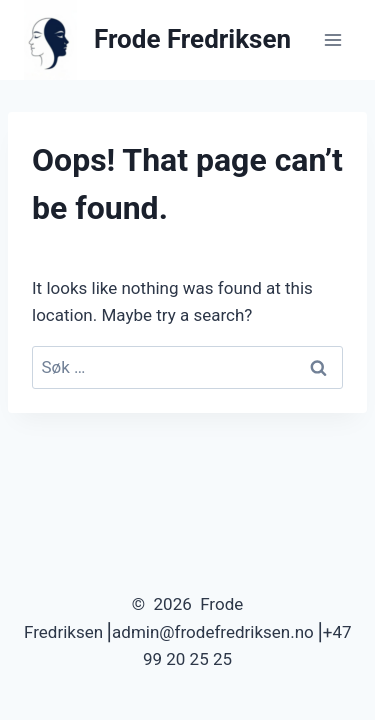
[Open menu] (332, 39)
